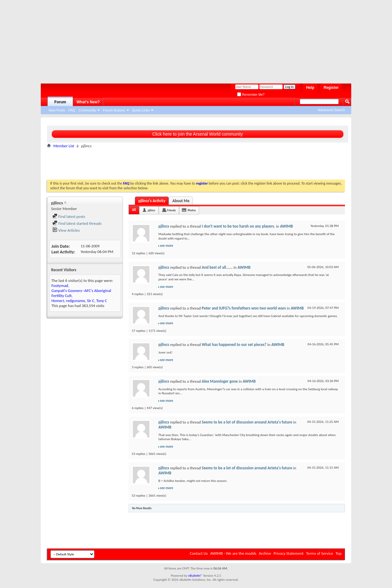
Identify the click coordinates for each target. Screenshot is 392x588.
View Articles (66, 230)
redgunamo (76, 301)
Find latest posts (69, 216)
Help (310, 88)
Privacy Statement (289, 553)
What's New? (88, 102)
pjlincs (151, 210)
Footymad (60, 286)
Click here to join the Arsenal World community (197, 134)
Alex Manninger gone (220, 381)
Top (339, 553)
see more (167, 246)
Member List (64, 146)
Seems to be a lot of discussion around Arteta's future (247, 422)
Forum (60, 102)
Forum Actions (114, 110)
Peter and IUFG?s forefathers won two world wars (244, 308)
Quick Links (141, 110)
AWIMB (286, 226)
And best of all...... (217, 267)
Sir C (90, 301)
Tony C (102, 301)
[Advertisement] (193, 39)
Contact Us (199, 553)
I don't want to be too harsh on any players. (238, 226)
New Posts (57, 110)
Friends (171, 210)
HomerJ (58, 301)
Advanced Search (331, 110)
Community (87, 110)
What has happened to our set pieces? (234, 345)
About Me (181, 201)
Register (331, 88)
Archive (265, 553)
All (134, 210)
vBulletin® (195, 576)
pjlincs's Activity (152, 201)
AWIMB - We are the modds (233, 553)
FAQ (72, 110)
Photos (192, 210)
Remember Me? (251, 95)
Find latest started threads (77, 223)
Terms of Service (320, 553)
